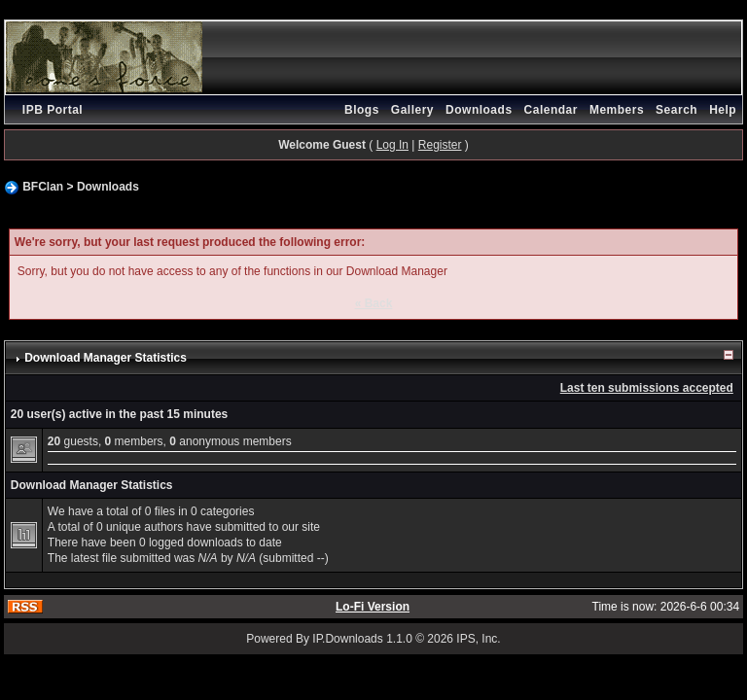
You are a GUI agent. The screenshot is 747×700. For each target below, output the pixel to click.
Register (440, 145)
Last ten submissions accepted (647, 388)
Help (723, 110)
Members (617, 110)
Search (676, 110)
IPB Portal (53, 110)
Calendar (551, 110)
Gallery (412, 110)
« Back (374, 303)
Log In (392, 145)
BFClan (43, 187)
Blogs (362, 110)
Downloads (479, 110)
